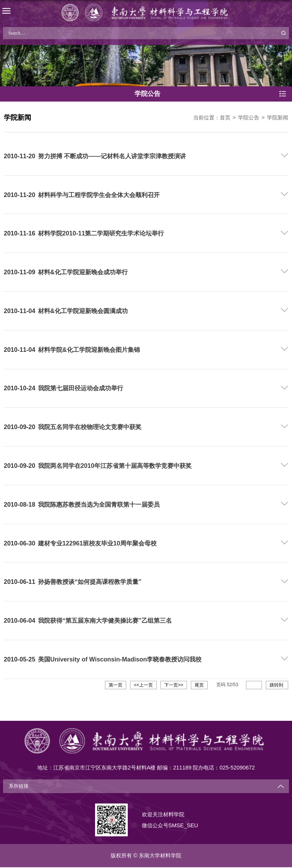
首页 (225, 118)
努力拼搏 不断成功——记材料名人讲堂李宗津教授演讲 (112, 156)
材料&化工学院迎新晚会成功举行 (83, 272)
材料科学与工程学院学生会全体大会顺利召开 (99, 195)
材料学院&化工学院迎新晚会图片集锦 (89, 350)
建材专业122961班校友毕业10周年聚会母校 (97, 543)
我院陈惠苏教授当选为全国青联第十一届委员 (99, 504)
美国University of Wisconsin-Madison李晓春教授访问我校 (120, 659)
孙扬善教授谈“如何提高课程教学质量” (90, 582)
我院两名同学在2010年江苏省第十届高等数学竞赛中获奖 (115, 466)
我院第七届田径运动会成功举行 (81, 388)
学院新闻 (278, 118)
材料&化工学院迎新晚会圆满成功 (83, 311)
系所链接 (19, 786)
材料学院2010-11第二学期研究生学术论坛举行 (101, 233)
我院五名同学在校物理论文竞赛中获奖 (90, 427)
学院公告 (249, 118)
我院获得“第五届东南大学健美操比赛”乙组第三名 (105, 620)
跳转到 (277, 685)
